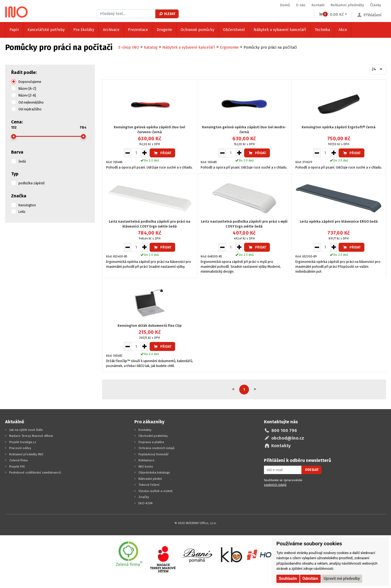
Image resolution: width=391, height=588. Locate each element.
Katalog (151, 47)
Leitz (22, 212)
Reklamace (146, 460)
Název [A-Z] (27, 88)
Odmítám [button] (310, 578)
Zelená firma (18, 460)
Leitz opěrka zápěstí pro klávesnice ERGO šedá (339, 221)
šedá (22, 161)
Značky (144, 497)
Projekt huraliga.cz (23, 442)
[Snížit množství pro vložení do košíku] (127, 153)
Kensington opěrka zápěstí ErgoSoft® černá (339, 127)
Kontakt (318, 5)
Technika (322, 30)
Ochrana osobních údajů (157, 448)
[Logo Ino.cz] (17, 12)
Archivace (111, 30)
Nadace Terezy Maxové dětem (31, 436)
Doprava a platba (151, 442)
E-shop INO (129, 47)
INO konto (146, 466)
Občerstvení (234, 30)
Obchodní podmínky (153, 436)
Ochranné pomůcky (197, 30)
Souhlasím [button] (288, 578)
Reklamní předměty (347, 5)
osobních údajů (275, 485)
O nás (301, 5)
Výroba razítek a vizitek (156, 491)
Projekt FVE (17, 466)
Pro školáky (84, 30)
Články (376, 5)
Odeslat (312, 470)
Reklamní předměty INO (26, 454)
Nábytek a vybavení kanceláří (280, 30)
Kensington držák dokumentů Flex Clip (150, 326)
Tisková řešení (149, 485)
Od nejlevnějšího (31, 102)
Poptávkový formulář (154, 454)
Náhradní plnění (150, 479)
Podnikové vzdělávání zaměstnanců (35, 472)
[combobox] (377, 70)
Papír (14, 30)
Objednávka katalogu (154, 472)
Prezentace (138, 30)
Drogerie (164, 30)
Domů (285, 5)
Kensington (27, 205)
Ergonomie (229, 47)
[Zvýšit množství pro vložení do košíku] (145, 153)
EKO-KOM (146, 503)
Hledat (167, 14)
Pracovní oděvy (20, 448)
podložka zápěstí (31, 183)
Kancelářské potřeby (46, 30)
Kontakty (145, 430)
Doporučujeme (30, 82)
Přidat (162, 153)
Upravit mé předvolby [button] (342, 578)
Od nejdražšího (30, 109)
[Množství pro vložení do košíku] (136, 153)
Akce (343, 30)
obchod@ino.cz (288, 438)
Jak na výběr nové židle (26, 430)
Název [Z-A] (27, 95)
